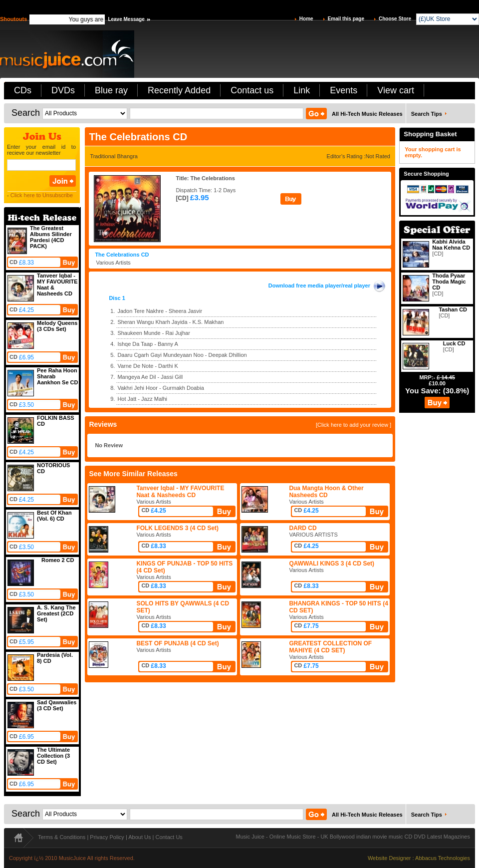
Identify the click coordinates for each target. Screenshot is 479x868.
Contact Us (169, 837)
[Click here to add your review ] (354, 425)
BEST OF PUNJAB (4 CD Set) (177, 643)
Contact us (252, 90)
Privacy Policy (107, 837)
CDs (23, 90)
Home (306, 19)
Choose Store (395, 19)
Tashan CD (453, 309)
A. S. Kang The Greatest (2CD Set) (56, 613)
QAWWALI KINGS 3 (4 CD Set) (332, 564)
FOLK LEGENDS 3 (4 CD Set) (177, 528)
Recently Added (179, 90)
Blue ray (111, 90)
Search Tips (427, 114)
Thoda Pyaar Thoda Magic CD (449, 282)
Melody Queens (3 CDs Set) (57, 326)
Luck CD (454, 343)
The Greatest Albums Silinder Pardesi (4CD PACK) (51, 237)
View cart (396, 90)
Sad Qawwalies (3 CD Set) (57, 705)
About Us (139, 837)
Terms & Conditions (62, 837)
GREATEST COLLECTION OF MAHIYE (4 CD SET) (330, 647)
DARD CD (303, 528)
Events (344, 90)
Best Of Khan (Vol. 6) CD (54, 516)
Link (302, 90)
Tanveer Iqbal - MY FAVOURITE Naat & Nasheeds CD (180, 492)
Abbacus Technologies (443, 858)
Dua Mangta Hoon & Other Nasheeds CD (326, 492)
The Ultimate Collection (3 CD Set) (53, 756)
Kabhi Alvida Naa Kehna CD (451, 245)
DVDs (63, 90)
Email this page (346, 19)
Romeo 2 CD (58, 560)
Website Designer (389, 858)
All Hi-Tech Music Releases (367, 114)
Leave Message (126, 19)
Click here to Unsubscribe (42, 195)
